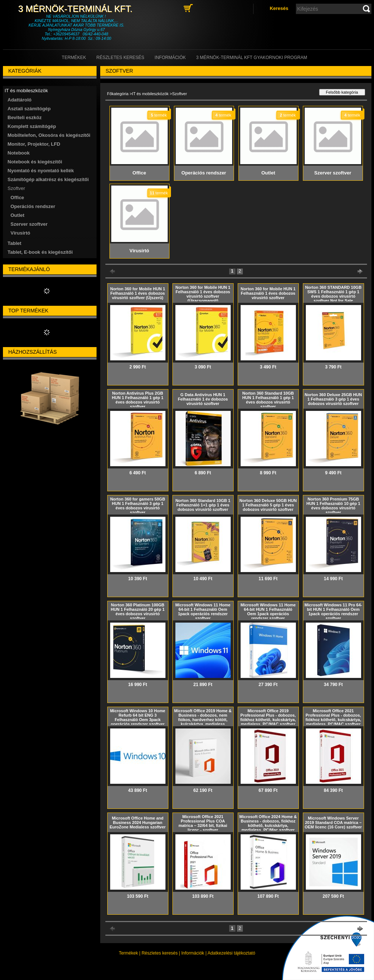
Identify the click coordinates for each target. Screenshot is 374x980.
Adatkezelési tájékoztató (231, 953)
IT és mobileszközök (150, 94)
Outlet (18, 215)
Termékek (128, 953)
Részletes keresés (160, 953)
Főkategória (118, 94)
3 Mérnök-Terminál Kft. (76, 9)
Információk (193, 953)
